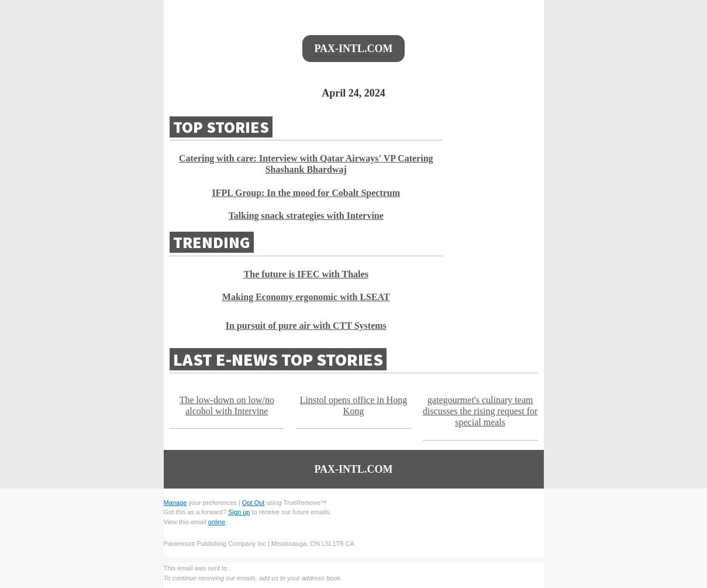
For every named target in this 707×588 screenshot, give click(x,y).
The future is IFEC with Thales (306, 274)
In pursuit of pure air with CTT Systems (306, 326)
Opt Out (254, 503)
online (217, 522)
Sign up (239, 512)
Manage (175, 503)
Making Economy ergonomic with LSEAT (306, 297)
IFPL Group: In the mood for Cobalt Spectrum (306, 193)
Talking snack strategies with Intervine (306, 216)
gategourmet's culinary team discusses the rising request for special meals (480, 411)
